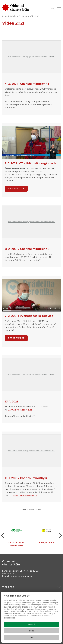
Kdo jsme (14, 16)
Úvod (5, 16)
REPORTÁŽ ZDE (16, 189)
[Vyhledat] (52, 8)
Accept (31, 624)
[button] (3, 536)
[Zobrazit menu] (59, 8)
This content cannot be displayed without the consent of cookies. (31, 57)
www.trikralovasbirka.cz (20, 410)
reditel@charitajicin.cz (21, 576)
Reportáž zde (16, 338)
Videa (24, 16)
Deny (31, 631)
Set (32, 637)
